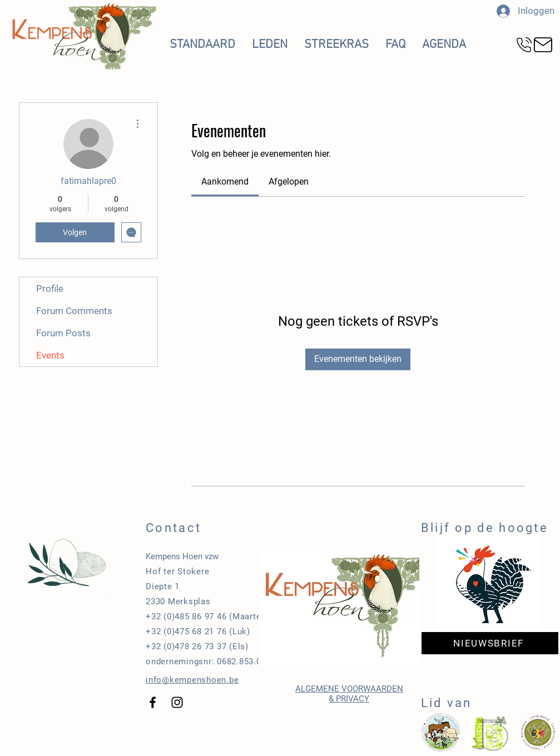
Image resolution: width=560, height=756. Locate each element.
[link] (225, 181)
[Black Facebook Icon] (153, 702)
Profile (50, 289)
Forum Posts (63, 333)
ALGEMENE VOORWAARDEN (349, 689)
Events (50, 355)
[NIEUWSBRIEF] (490, 643)
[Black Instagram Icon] (177, 702)
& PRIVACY (349, 699)
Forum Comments (74, 311)
